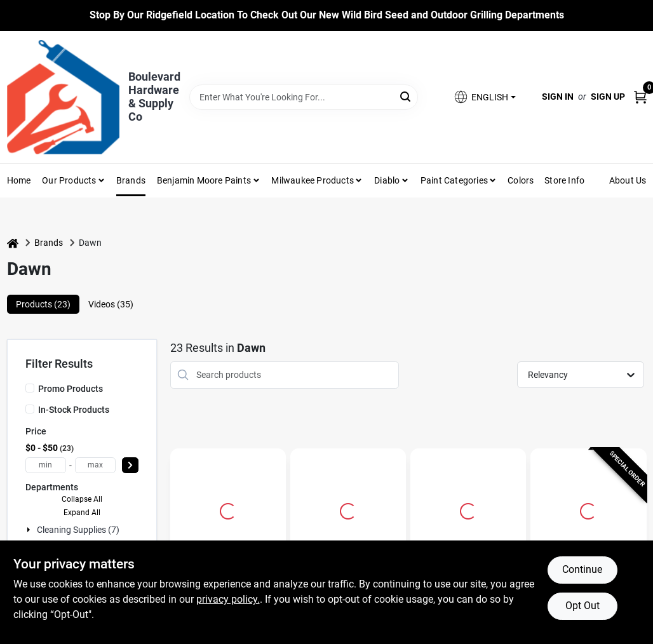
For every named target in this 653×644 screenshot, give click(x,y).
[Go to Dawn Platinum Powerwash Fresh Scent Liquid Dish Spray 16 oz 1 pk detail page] (588, 509)
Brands (131, 180)
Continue (582, 569)
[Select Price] (130, 465)
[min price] (46, 465)
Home (19, 180)
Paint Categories (454, 180)
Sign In (558, 97)
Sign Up (608, 97)
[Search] (406, 96)
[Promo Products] (30, 388)
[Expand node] (30, 530)
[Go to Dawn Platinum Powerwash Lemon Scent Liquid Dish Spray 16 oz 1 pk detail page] (348, 509)
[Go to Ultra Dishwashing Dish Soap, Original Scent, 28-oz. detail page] (468, 509)
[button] (484, 97)
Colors (521, 180)
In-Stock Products (74, 410)
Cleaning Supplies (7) (78, 530)
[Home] (13, 243)
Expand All (82, 513)
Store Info (564, 180)
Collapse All (82, 499)
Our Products (69, 180)
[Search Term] (304, 97)
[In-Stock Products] (30, 409)
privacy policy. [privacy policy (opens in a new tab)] (228, 599)
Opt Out (582, 606)
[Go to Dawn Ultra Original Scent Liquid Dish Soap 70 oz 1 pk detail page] (228, 509)
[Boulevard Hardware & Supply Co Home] (63, 97)
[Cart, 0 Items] (640, 97)
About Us (628, 180)
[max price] (95, 465)
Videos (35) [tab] (111, 304)
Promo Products (71, 389)
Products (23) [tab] (43, 304)
